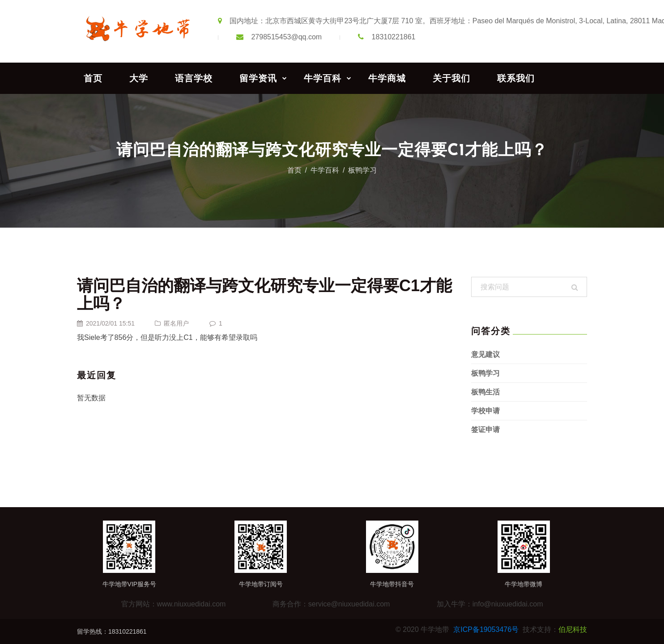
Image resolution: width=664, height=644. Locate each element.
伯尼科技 (573, 629)
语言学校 (194, 78)
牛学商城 (387, 78)
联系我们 (516, 78)
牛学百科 (323, 78)
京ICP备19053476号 (486, 629)
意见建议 (485, 354)
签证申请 (485, 430)
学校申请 (485, 411)
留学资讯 (258, 78)
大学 (139, 78)
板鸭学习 (362, 170)
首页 (93, 78)
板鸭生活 (485, 392)
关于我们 (451, 78)
